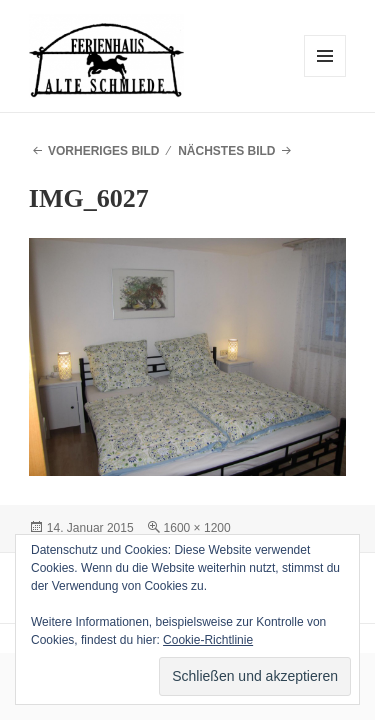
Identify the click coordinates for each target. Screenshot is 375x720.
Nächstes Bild (226, 151)
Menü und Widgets (325, 76)
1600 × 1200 (197, 528)
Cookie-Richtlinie (208, 640)
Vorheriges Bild (103, 151)
